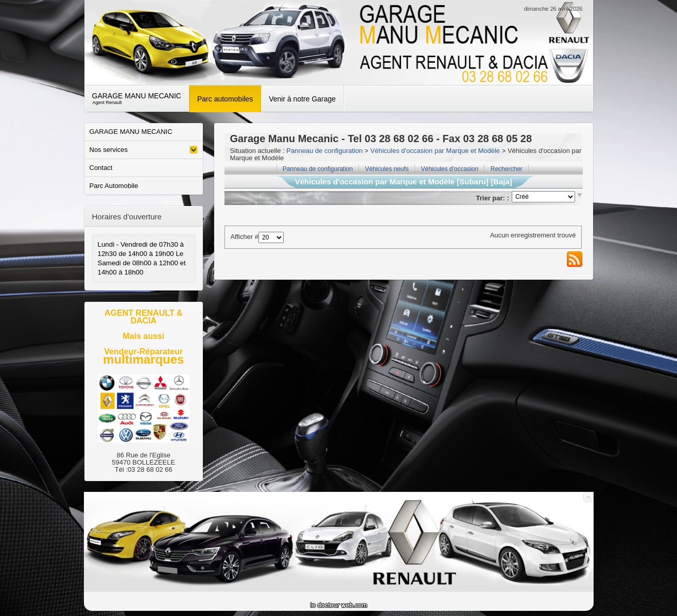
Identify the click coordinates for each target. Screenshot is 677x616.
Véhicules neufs (387, 169)
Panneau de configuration (324, 151)
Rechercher (507, 169)
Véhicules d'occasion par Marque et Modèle (435, 151)
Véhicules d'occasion (449, 169)
